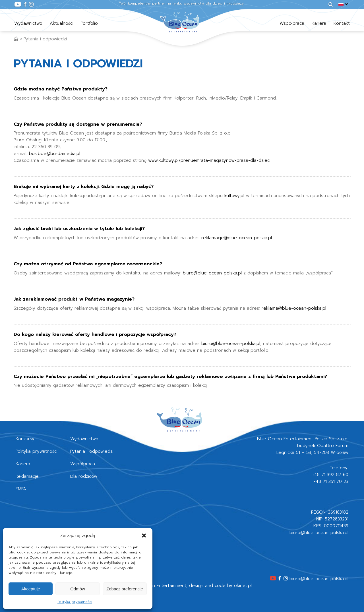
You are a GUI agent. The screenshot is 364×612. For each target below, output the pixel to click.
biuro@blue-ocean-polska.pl (212, 273)
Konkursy (25, 439)
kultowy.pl (234, 196)
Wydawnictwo (28, 23)
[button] (144, 535)
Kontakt (342, 23)
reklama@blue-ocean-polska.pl (294, 308)
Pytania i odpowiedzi (45, 39)
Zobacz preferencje (125, 589)
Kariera (319, 23)
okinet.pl (243, 586)
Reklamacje (27, 476)
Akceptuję (31, 589)
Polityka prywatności (75, 602)
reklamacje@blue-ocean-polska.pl (237, 238)
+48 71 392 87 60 (330, 475)
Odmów (78, 589)
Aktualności (62, 23)
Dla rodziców (84, 476)
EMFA (21, 489)
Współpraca (292, 23)
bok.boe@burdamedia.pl (55, 154)
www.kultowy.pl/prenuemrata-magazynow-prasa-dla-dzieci (209, 160)
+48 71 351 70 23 (331, 481)
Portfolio (89, 23)
